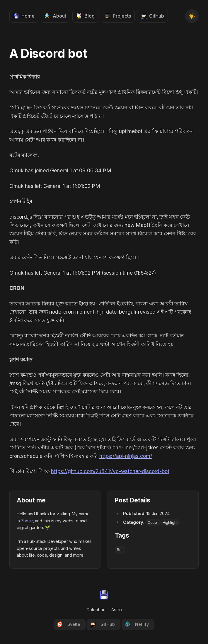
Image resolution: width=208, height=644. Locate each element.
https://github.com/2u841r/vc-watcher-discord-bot (110, 471)
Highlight (170, 522)
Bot (120, 550)
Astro (117, 610)
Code (153, 522)
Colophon (96, 610)
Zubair (27, 521)
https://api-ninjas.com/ (126, 456)
